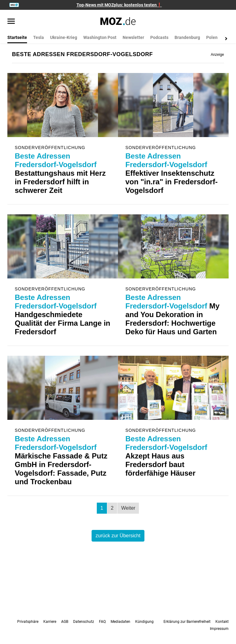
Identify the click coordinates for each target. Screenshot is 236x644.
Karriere (50, 622)
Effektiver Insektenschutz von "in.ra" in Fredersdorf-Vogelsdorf (171, 173)
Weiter (128, 508)
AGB (65, 622)
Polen (212, 37)
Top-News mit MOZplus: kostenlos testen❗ (119, 5)
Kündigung (144, 622)
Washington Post (100, 37)
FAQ (102, 622)
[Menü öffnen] (11, 22)
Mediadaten (120, 622)
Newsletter (133, 37)
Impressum (219, 629)
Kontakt (222, 622)
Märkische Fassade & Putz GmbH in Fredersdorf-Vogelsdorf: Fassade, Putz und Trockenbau (61, 460)
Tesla (39, 37)
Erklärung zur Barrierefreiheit (187, 622)
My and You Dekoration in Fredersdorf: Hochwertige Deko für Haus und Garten (172, 314)
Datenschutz (84, 622)
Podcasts (159, 37)
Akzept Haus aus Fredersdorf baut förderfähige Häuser (166, 456)
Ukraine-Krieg (64, 37)
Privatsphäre (28, 622)
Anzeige (217, 55)
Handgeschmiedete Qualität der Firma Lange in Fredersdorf (63, 314)
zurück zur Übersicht (118, 536)
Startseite (17, 37)
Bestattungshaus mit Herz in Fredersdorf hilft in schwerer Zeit (60, 173)
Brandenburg (187, 37)
